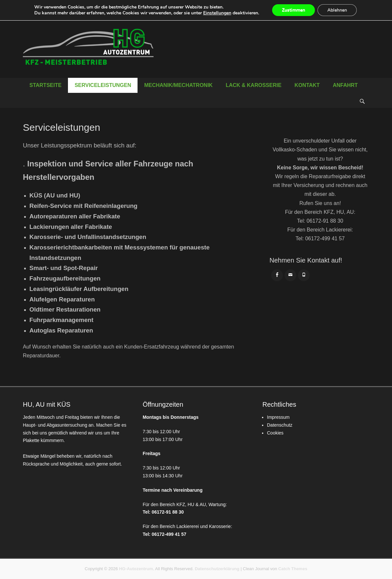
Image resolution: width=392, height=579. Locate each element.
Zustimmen (294, 10)
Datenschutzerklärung (217, 569)
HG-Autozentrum (136, 569)
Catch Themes (293, 569)
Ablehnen (337, 10)
